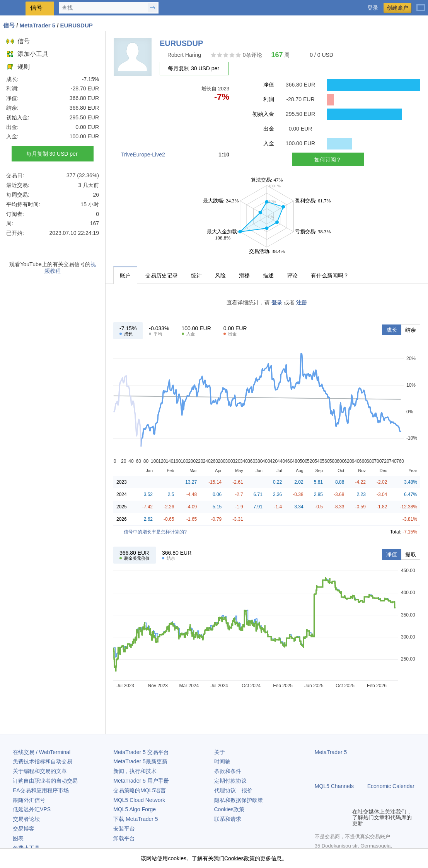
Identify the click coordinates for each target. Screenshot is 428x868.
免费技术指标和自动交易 (43, 761)
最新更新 (140, 761)
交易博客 (24, 829)
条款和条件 (228, 771)
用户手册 (141, 781)
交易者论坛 (26, 819)
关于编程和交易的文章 (40, 771)
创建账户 (397, 8)
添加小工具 (27, 54)
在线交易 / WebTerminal (42, 752)
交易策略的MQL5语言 (140, 790)
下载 (136, 819)
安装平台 (124, 829)
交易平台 (141, 752)
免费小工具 (26, 848)
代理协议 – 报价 (234, 790)
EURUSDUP (77, 25)
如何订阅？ (328, 160)
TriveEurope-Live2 (143, 155)
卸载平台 (124, 838)
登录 (373, 8)
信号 (18, 41)
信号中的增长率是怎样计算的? (155, 532)
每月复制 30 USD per (53, 154)
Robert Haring (184, 55)
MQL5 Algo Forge (135, 809)
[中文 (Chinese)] (421, 5)
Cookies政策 (229, 809)
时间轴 (222, 761)
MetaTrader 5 (331, 752)
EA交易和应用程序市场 (41, 790)
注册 (302, 302)
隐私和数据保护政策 (239, 800)
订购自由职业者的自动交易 (45, 781)
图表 (18, 838)
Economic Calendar (391, 786)
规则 (18, 67)
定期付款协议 (230, 781)
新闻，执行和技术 (135, 771)
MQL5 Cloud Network (139, 800)
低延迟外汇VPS (32, 809)
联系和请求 (228, 819)
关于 (220, 752)
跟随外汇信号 (29, 800)
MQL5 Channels (334, 786)
